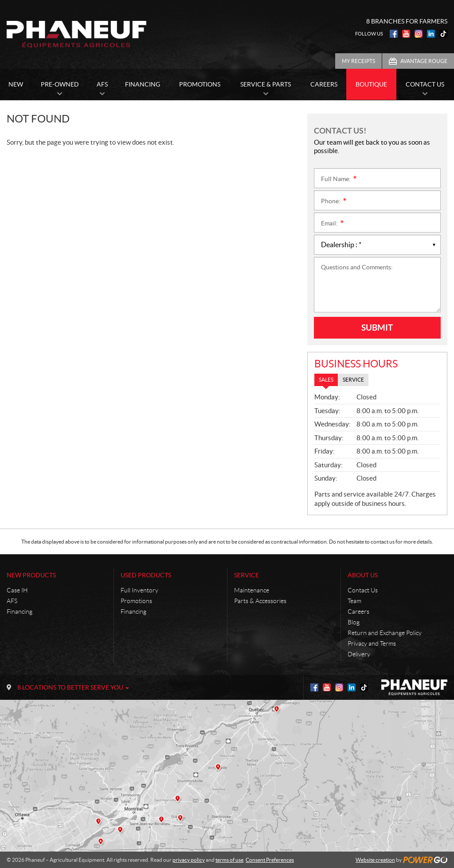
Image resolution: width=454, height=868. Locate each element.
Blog (354, 622)
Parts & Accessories (260, 601)
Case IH (17, 590)
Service (247, 575)
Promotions (136, 601)
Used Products (146, 575)
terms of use (229, 860)
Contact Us (363, 590)
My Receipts (358, 61)
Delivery (359, 654)
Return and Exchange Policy (385, 633)
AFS (12, 601)
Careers (358, 612)
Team (354, 601)
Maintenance (252, 590)
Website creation (375, 860)
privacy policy (189, 860)
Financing (20, 612)
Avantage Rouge (424, 61)
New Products (31, 575)
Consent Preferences (270, 860)
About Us (363, 575)
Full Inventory (139, 590)
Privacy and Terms (372, 643)
